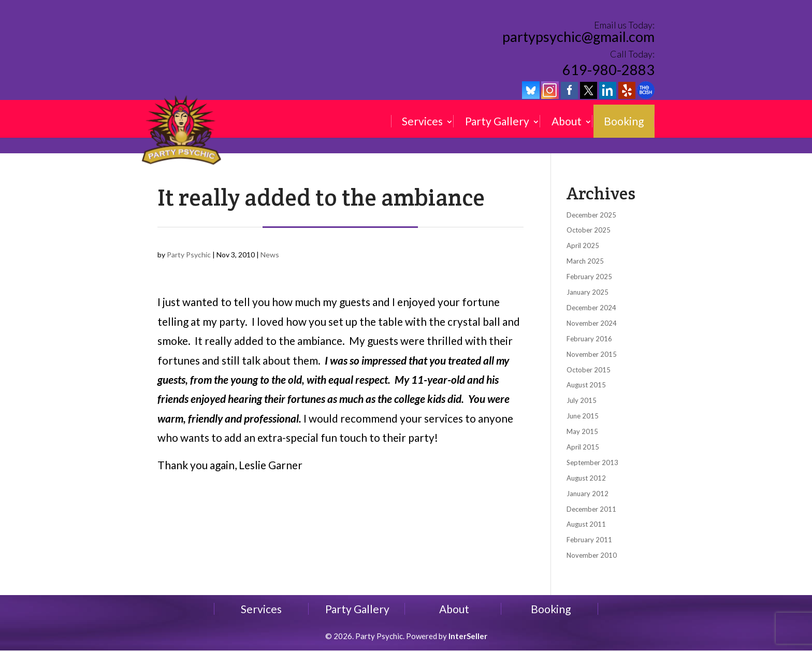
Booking (624, 121)
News (270, 255)
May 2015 (582, 431)
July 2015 (582, 400)
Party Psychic (189, 255)
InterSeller (468, 636)
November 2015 (592, 354)
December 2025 (591, 215)
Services (422, 121)
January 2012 (588, 494)
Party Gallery (497, 121)
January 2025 (588, 292)
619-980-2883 (608, 70)
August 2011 (586, 524)
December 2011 (591, 509)
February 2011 (589, 540)
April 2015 (583, 447)
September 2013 (592, 462)
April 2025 (583, 245)
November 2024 (592, 323)
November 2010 (592, 555)
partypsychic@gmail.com (578, 37)
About (567, 121)
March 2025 (585, 261)
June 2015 (583, 416)
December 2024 (591, 308)
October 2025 (589, 230)
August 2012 (586, 478)
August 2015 (586, 385)
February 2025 (589, 277)
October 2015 (589, 370)
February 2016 (589, 339)
